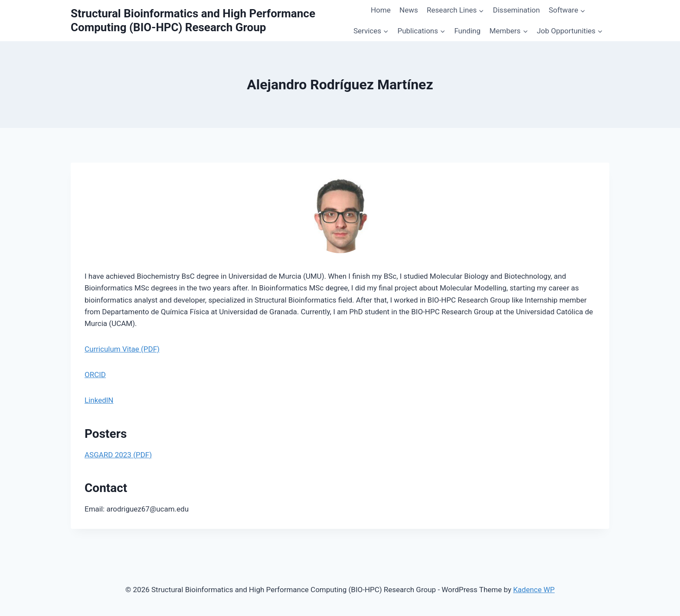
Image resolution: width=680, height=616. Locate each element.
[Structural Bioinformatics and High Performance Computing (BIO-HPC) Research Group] (209, 20)
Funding (467, 31)
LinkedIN (99, 400)
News (409, 10)
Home (381, 10)
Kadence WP (534, 590)
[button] (481, 10)
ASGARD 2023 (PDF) (118, 455)
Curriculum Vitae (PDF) (122, 349)
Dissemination (517, 10)
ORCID (95, 375)
